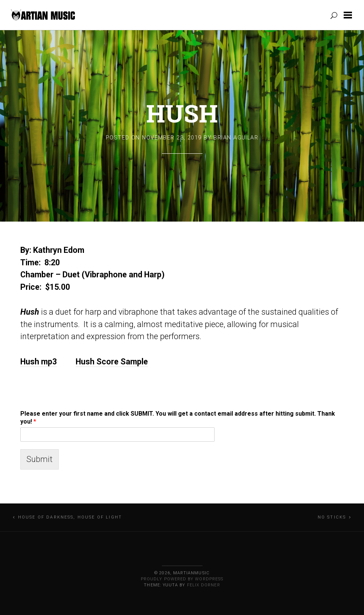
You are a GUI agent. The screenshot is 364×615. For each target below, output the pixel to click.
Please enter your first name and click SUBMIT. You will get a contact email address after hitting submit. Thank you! (178, 418)
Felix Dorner (204, 585)
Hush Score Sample (112, 362)
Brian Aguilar (236, 138)
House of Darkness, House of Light (70, 517)
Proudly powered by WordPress (182, 579)
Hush (182, 113)
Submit (40, 459)
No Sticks (332, 517)
